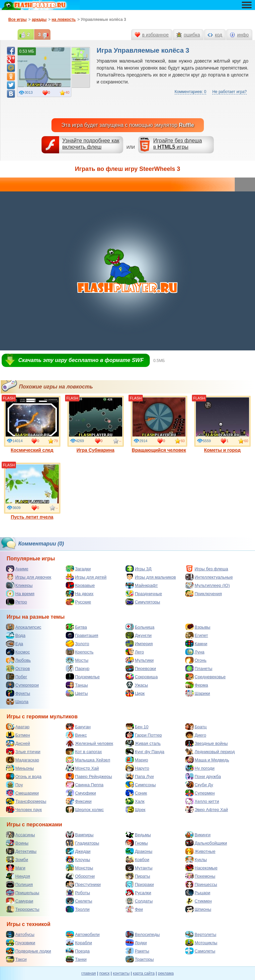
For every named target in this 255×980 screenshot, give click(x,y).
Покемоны (200, 876)
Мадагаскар (23, 760)
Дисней (18, 743)
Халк (135, 801)
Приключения (204, 593)
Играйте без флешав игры (177, 144)
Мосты (77, 660)
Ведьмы (138, 835)
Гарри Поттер (144, 735)
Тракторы (140, 959)
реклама (166, 973)
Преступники (83, 884)
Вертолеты (201, 934)
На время (20, 593)
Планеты (199, 668)
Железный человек (89, 743)
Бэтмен (18, 735)
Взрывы (198, 627)
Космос (18, 652)
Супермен (200, 793)
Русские (78, 602)
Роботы (78, 893)
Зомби (17, 859)
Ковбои (137, 859)
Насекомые (201, 868)
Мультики (140, 660)
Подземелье (83, 677)
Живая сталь (143, 743)
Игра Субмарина (96, 424)
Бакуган (78, 727)
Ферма (197, 685)
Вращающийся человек (159, 424)
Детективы (21, 851)
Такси (16, 959)
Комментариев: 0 (190, 92)
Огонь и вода (24, 776)
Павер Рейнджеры (89, 776)
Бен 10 (137, 727)
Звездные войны (207, 743)
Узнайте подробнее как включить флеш (91, 144)
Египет (197, 635)
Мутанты (139, 868)
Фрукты (18, 693)
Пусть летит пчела (32, 491)
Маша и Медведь (207, 760)
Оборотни (80, 876)
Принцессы (201, 884)
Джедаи (78, 851)
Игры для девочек (29, 577)
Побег (17, 677)
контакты (121, 973)
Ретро (16, 602)
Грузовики (21, 943)
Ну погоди (200, 768)
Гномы (137, 843)
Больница (140, 627)
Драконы (139, 851)
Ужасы (137, 685)
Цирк (135, 693)
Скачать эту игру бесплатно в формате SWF (81, 360)
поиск (104, 973)
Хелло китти (202, 801)
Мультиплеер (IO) (208, 585)
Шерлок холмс (85, 809)
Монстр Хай (82, 768)
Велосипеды (143, 934)
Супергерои (22, 685)
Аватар (18, 727)
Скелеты (79, 901)
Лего (135, 652)
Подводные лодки (29, 951)
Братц (196, 727)
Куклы (196, 859)
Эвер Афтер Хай (207, 809)
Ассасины (20, 835)
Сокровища (142, 677)
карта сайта (144, 973)
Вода (16, 635)
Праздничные (144, 593)
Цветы (77, 693)
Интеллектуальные (209, 577)
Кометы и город (222, 424)
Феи (134, 909)
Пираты (138, 876)
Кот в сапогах (84, 751)
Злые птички (23, 751)
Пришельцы (23, 893)
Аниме (17, 569)
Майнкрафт (142, 585)
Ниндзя (18, 876)
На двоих (80, 593)
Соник (136, 793)
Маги (16, 868)
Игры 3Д (138, 569)
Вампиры (80, 835)
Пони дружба (203, 776)
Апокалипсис (24, 627)
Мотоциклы (201, 943)
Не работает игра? (229, 92)
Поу (14, 785)
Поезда (78, 951)
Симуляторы (143, 602)
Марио (137, 760)
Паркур (78, 668)
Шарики (198, 693)
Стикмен (199, 901)
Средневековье (206, 677)
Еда (15, 644)
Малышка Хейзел (88, 760)
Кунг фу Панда (145, 751)
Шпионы (198, 909)
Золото (78, 644)
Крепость (80, 652)
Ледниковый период (210, 751)
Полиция (19, 884)
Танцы (77, 685)
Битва (76, 627)
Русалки (138, 893)
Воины (17, 843)
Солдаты (139, 901)
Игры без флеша (207, 569)
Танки (76, 959)
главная (89, 973)
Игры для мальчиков (151, 577)
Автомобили (83, 934)
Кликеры (19, 585)
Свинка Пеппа (85, 785)
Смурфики (81, 793)
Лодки (136, 943)
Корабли (79, 943)
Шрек (135, 809)
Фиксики (79, 801)
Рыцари (198, 893)
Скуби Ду (199, 785)
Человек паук (24, 809)
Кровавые (80, 585)
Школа (17, 701)
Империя (139, 644)
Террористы (23, 909)
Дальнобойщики (206, 843)
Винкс (76, 735)
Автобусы (20, 934)
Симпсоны (141, 785)
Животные (200, 851)
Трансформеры (26, 801)
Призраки (140, 884)
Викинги (198, 835)
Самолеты (200, 951)
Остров (18, 668)
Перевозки (141, 668)
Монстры (79, 868)
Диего (196, 735)
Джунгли (139, 635)
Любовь (18, 660)
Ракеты (137, 951)
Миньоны (20, 768)
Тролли (78, 909)
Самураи (20, 901)
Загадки (78, 569)
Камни (196, 644)
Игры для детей (86, 577)
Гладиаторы (83, 843)
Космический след (32, 424)
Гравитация (82, 635)
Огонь (196, 660)
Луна (195, 652)
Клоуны (78, 859)
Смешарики (22, 793)
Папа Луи (140, 776)
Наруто (137, 768)
